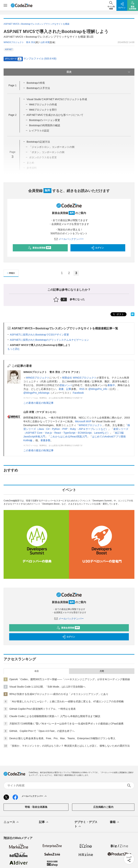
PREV (10, 273)
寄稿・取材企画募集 (36, 807)
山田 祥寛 (45, 42)
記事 (69, 389)
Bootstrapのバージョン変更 (45, 120)
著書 (61, 389)
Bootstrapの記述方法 (38, 142)
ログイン (97, 248)
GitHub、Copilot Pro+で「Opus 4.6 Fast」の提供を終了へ (42, 731)
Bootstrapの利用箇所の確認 (45, 125)
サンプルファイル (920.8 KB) (40, 59)
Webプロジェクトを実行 (43, 110)
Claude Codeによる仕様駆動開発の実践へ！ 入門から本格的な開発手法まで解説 (55, 716)
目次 (99, 72)
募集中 (111, 385)
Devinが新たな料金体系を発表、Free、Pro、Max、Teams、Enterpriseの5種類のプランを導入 (62, 738)
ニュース (11, 822)
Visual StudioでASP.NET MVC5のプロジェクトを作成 (57, 99)
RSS (82, 389)
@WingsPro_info (98, 389)
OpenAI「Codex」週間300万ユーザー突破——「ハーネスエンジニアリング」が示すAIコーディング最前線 (70, 679)
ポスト (118, 314)
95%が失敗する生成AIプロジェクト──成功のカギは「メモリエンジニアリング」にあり (59, 694)
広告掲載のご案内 (103, 807)
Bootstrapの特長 (36, 83)
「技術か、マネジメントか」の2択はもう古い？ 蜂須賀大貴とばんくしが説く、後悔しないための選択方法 (70, 746)
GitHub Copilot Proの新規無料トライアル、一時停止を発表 (42, 709)
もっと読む (14, 349)
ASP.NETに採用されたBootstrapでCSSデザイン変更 (39, 335)
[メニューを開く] (5, 5)
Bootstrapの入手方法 (38, 88)
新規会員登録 (39, 248)
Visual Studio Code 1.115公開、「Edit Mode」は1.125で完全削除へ (47, 687)
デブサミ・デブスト (86, 824)
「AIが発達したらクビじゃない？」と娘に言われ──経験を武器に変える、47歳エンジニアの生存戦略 (67, 701)
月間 (102, 671)
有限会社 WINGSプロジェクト (79, 378)
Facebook (78, 393)
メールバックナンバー (69, 239)
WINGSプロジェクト (38, 378)
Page (12, 85)
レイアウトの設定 (39, 131)
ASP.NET (9, 49)
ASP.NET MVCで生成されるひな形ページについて (55, 115)
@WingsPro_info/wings (36, 393)
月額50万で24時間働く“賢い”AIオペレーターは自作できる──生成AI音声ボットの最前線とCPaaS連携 (66, 724)
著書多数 (45, 440)
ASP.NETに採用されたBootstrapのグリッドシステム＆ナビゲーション (49, 340)
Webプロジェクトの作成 (43, 104)
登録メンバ (66, 385)
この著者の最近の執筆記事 (38, 403)
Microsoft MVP (83, 421)
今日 (36, 671)
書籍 (115, 822)
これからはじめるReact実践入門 (69, 437)
